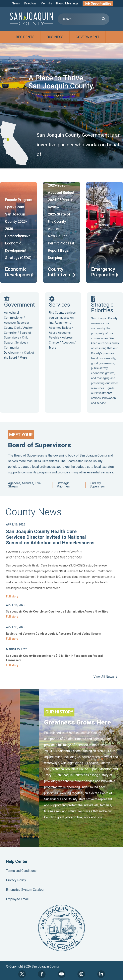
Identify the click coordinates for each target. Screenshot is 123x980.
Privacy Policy (16, 880)
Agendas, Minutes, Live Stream (24, 485)
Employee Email (17, 899)
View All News (106, 677)
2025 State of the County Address (59, 221)
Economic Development (19, 272)
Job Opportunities (98, 4)
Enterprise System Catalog (25, 890)
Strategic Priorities (63, 485)
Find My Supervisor (97, 485)
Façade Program (19, 200)
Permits (46, 3)
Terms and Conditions (21, 871)
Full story (12, 596)
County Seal (61, 928)
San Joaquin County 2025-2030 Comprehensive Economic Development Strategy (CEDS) (18, 236)
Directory (30, 3)
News (16, 3)
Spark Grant (15, 207)
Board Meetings (67, 3)
